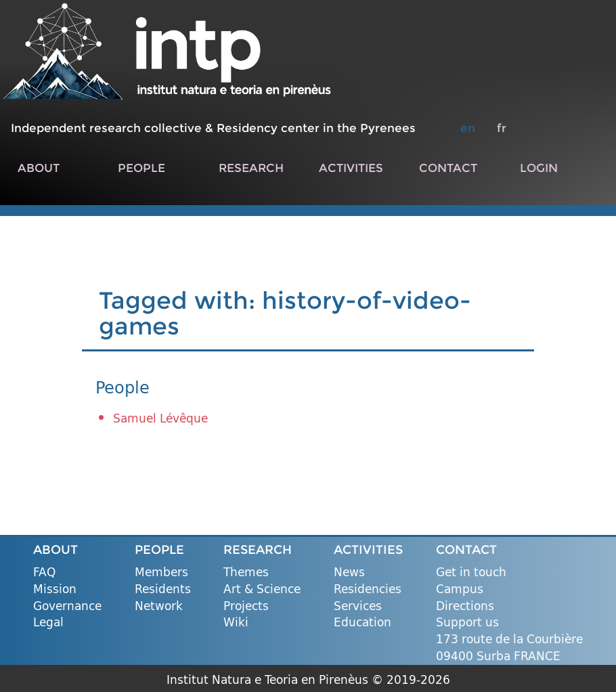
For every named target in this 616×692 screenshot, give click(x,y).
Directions (465, 606)
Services (358, 606)
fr (502, 128)
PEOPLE (141, 168)
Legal (48, 623)
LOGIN (539, 168)
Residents (163, 589)
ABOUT (39, 168)
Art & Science (262, 589)
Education (362, 623)
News (349, 572)
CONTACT (448, 168)
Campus (460, 589)
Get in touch (471, 572)
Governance (67, 606)
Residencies (368, 589)
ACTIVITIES (351, 168)
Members (161, 572)
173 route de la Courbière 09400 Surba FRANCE (509, 647)
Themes (246, 572)
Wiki (236, 623)
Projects (246, 606)
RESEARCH (251, 168)
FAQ (44, 572)
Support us (467, 623)
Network (159, 606)
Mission (55, 589)
